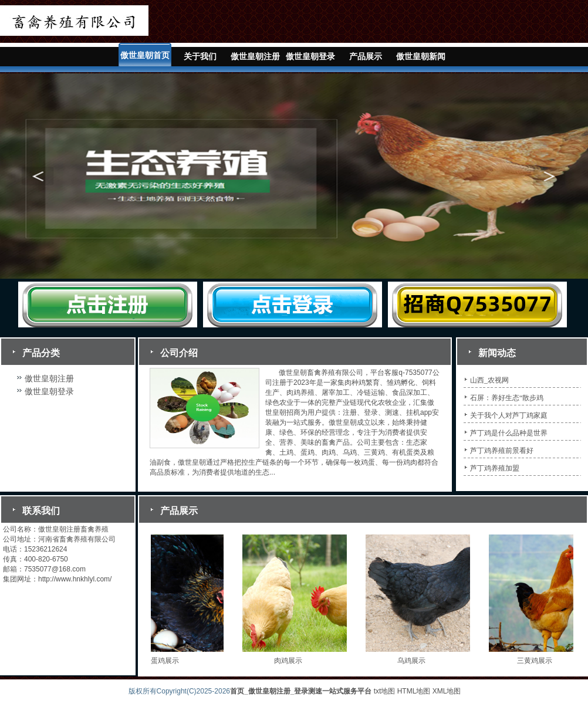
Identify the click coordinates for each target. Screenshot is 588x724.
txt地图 (385, 691)
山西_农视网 (489, 380)
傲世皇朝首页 (145, 55)
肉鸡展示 (290, 661)
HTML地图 (414, 691)
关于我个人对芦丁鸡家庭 (509, 415)
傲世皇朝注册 (255, 56)
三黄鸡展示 (537, 661)
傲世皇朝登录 (310, 56)
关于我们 (200, 56)
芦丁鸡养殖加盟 (495, 468)
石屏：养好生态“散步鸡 (507, 398)
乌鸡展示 (414, 661)
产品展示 (366, 56)
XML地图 (447, 691)
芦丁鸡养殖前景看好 (502, 451)
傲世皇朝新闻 (421, 56)
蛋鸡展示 (167, 661)
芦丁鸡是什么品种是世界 (509, 433)
